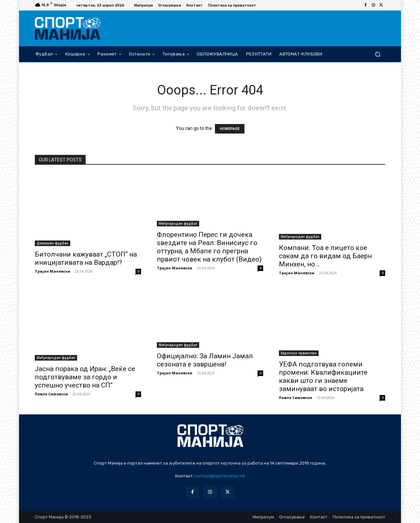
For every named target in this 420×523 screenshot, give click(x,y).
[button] (378, 54)
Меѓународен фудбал (178, 223)
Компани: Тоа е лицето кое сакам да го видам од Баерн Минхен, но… (325, 256)
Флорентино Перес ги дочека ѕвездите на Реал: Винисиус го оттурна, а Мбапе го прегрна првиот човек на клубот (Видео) (209, 247)
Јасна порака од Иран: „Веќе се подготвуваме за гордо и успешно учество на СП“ (85, 377)
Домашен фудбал (52, 243)
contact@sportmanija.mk (220, 476)
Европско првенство (299, 353)
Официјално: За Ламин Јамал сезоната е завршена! (205, 360)
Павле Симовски (51, 394)
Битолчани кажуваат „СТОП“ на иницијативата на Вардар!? (86, 258)
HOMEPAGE (230, 129)
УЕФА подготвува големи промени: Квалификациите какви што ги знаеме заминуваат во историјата (323, 377)
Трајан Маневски (52, 271)
